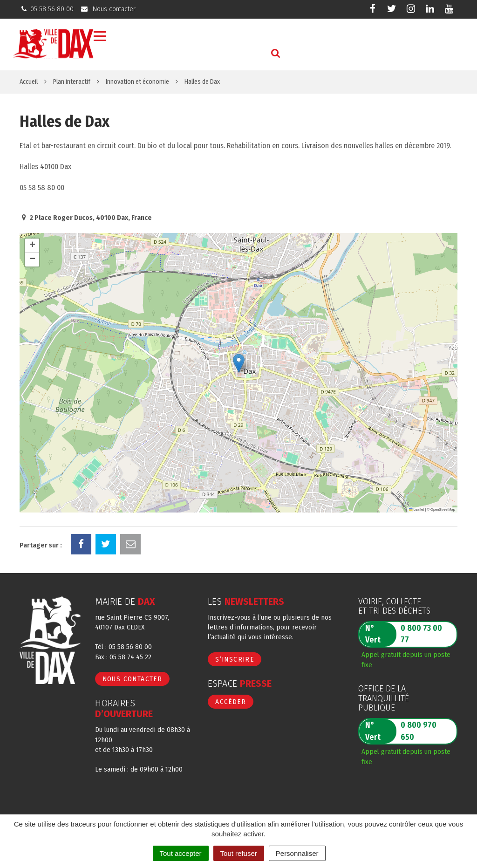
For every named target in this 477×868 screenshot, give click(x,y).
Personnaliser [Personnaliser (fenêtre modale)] (297, 853)
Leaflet (416, 509)
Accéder (231, 702)
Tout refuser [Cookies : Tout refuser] (239, 853)
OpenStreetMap (443, 509)
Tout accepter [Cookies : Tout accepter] (181, 853)
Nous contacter (133, 679)
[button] (239, 363)
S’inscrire (235, 659)
